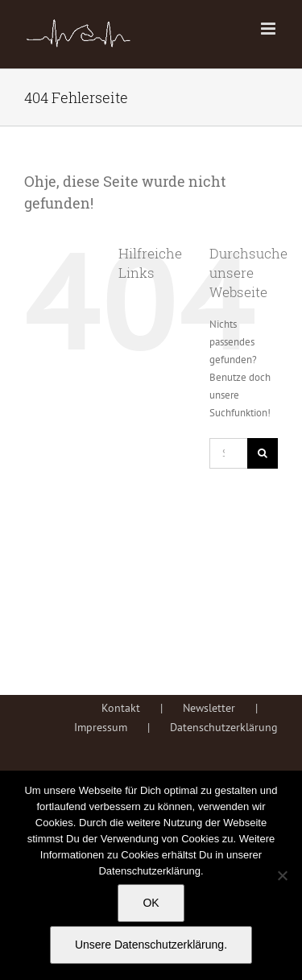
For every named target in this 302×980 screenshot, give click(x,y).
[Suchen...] (228, 453)
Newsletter (209, 708)
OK (151, 903)
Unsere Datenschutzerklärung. (151, 945)
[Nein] (282, 875)
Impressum (101, 727)
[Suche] (263, 453)
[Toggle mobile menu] (269, 29)
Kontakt (121, 708)
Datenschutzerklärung (224, 727)
